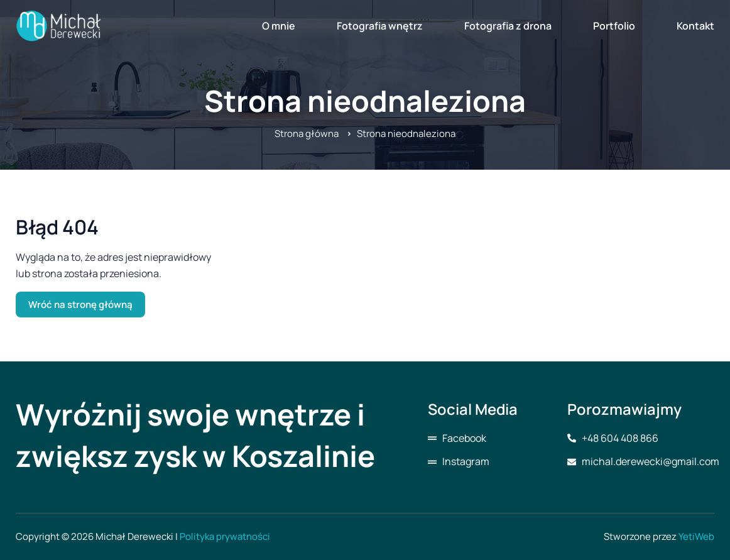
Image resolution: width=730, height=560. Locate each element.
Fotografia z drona (508, 26)
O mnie (279, 26)
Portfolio (614, 26)
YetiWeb (696, 536)
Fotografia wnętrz (380, 26)
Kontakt (695, 26)
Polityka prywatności (225, 536)
